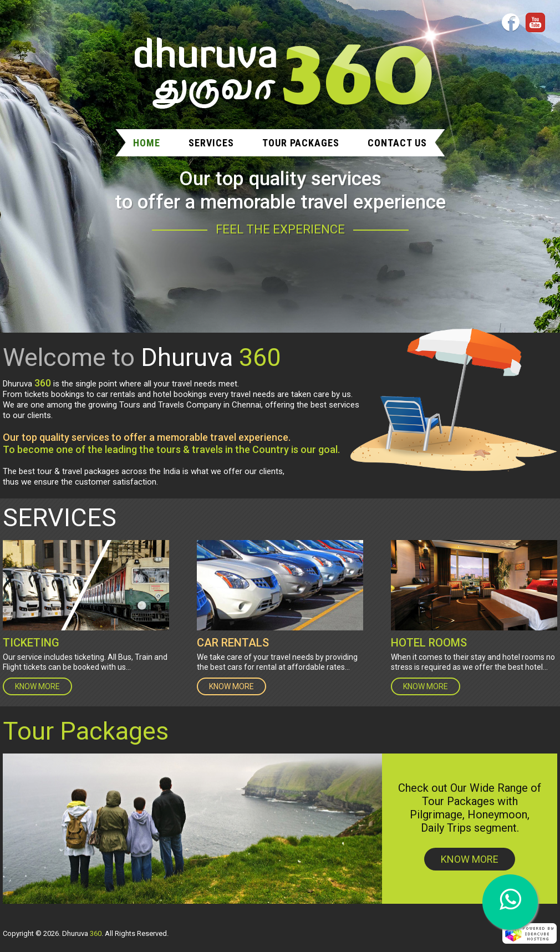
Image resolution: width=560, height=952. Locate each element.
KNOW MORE (37, 686)
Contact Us (397, 143)
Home (147, 143)
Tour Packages (301, 143)
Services (211, 143)
